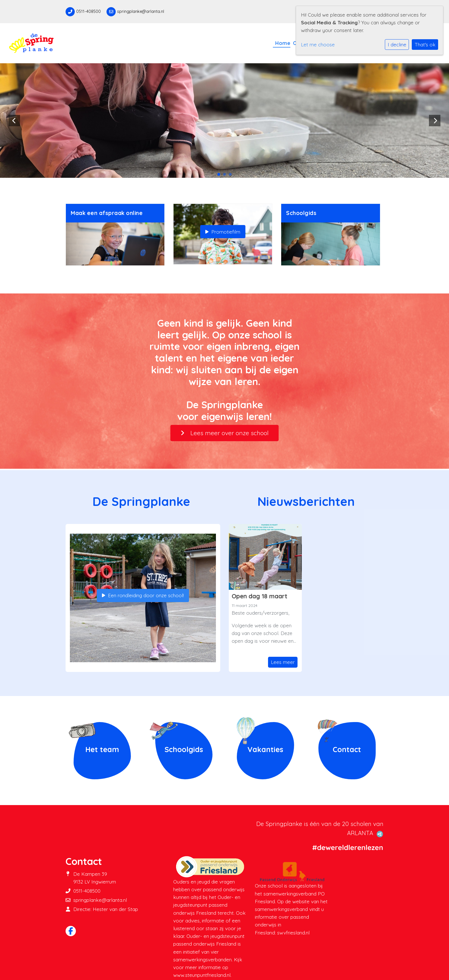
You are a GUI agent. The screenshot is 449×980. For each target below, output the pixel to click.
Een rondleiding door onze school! (143, 595)
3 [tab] (232, 176)
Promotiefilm (223, 232)
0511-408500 (88, 11)
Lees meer (283, 662)
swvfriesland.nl (293, 933)
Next (435, 121)
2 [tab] (226, 176)
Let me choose (318, 45)
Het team (102, 749)
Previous (14, 121)
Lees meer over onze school (224, 433)
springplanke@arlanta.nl (141, 11)
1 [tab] (220, 176)
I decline (397, 45)
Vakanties (265, 749)
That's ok (425, 45)
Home (283, 43)
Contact (347, 749)
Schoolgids (184, 749)
